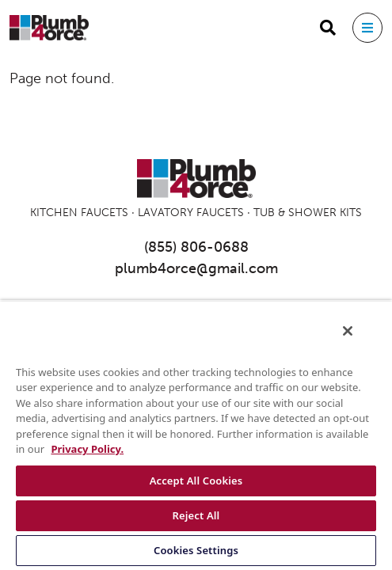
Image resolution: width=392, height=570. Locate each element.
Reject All (196, 515)
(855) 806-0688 (196, 247)
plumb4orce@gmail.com (196, 268)
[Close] (359, 341)
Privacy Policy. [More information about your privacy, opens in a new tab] (87, 449)
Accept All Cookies (196, 481)
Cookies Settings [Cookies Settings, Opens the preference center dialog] (196, 550)
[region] (196, 440)
